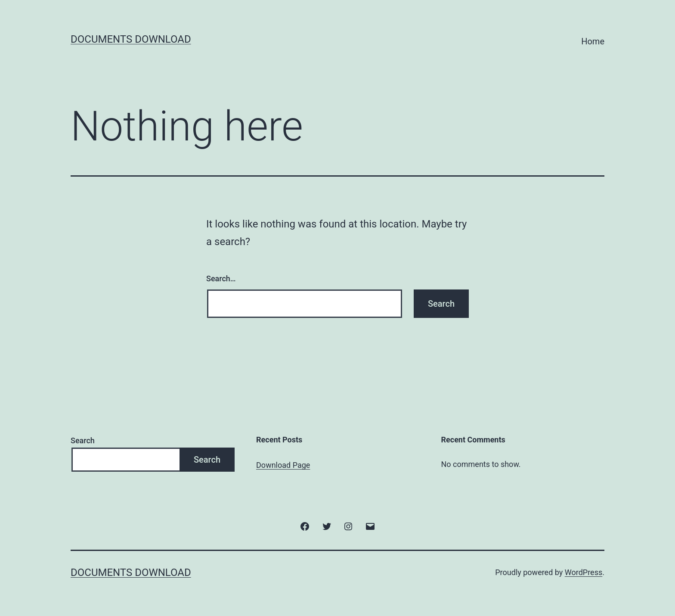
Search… (221, 278)
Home (593, 41)
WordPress (584, 572)
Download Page (283, 465)
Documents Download (131, 39)
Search (83, 440)
